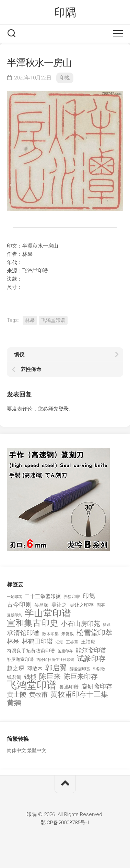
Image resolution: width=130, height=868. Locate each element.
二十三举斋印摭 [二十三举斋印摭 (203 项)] (43, 596)
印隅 (65, 12)
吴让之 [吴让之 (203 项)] (59, 605)
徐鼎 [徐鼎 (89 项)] (107, 625)
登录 (63, 409)
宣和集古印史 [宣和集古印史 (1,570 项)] (33, 623)
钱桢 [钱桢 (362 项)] (30, 677)
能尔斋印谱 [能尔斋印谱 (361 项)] (91, 650)
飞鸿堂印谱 (53, 320)
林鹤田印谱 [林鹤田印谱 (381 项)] (37, 641)
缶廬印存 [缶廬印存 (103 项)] (65, 651)
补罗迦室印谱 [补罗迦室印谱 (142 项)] (20, 659)
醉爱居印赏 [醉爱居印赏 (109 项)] (80, 669)
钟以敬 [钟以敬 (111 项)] (99, 669)
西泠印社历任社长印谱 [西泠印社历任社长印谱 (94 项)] (55, 660)
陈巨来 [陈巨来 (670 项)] (50, 677)
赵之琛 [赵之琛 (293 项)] (16, 668)
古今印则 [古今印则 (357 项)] (19, 605)
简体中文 (16, 750)
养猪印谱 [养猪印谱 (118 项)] (72, 597)
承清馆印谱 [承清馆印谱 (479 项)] (23, 633)
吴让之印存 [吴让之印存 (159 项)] (82, 605)
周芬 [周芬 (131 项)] (101, 605)
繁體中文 (37, 750)
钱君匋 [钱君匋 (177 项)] (14, 677)
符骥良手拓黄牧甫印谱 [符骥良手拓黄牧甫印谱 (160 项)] (31, 651)
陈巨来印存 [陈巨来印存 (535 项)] (81, 677)
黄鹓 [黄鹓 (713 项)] (14, 703)
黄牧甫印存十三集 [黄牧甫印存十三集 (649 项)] (79, 695)
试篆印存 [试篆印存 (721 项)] (91, 659)
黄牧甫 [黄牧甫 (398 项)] (38, 695)
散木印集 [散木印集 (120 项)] (50, 634)
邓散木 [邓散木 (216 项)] (35, 669)
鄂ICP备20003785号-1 (65, 823)
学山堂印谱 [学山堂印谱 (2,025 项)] (48, 613)
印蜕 (65, 78)
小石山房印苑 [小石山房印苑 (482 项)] (81, 624)
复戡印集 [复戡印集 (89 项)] (14, 615)
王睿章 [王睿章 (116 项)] (72, 642)
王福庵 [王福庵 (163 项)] (88, 642)
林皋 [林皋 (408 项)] (13, 641)
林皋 (30, 320)
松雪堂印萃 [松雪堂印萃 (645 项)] (94, 633)
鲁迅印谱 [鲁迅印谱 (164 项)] (69, 687)
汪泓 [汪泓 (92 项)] (59, 642)
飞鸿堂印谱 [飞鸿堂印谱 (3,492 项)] (32, 685)
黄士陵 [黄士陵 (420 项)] (17, 695)
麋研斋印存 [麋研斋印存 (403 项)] (97, 686)
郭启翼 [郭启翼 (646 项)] (56, 668)
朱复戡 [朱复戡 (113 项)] (68, 634)
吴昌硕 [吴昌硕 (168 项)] (42, 605)
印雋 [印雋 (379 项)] (89, 596)
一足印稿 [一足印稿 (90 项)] (14, 597)
